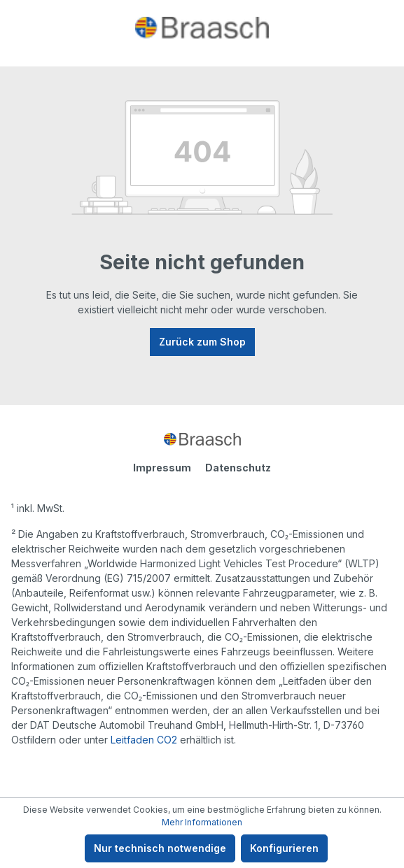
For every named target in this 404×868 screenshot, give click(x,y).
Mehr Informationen (202, 822)
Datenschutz (238, 468)
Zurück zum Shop (202, 342)
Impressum (162, 468)
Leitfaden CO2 (144, 740)
